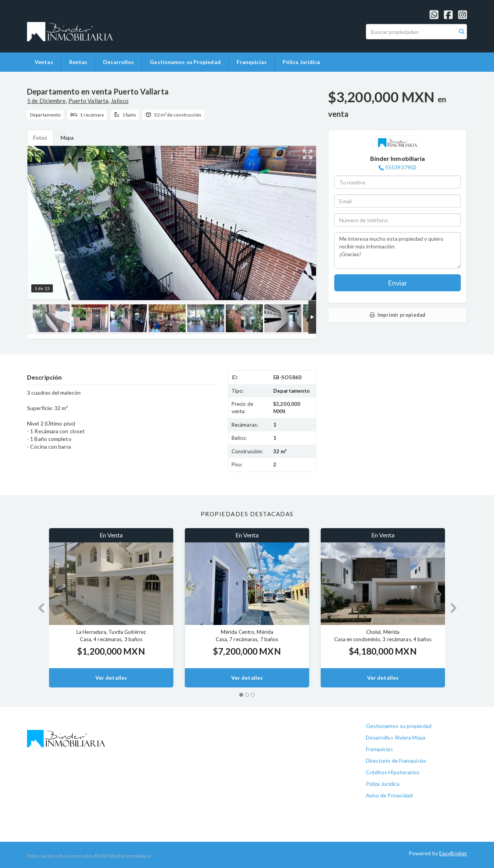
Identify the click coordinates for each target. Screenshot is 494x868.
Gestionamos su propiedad (399, 726)
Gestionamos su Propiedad (185, 62)
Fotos (40, 138)
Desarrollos (118, 62)
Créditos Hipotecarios (393, 772)
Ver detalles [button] (111, 678)
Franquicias (252, 62)
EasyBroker (453, 853)
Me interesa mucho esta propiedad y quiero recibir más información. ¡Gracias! (398, 250)
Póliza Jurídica (301, 62)
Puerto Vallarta (89, 101)
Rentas (78, 62)
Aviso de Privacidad (389, 795)
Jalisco (120, 101)
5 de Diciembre (46, 101)
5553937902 (401, 167)
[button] (38, 608)
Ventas (44, 62)
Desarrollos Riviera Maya (396, 737)
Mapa (67, 138)
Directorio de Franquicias (396, 761)
